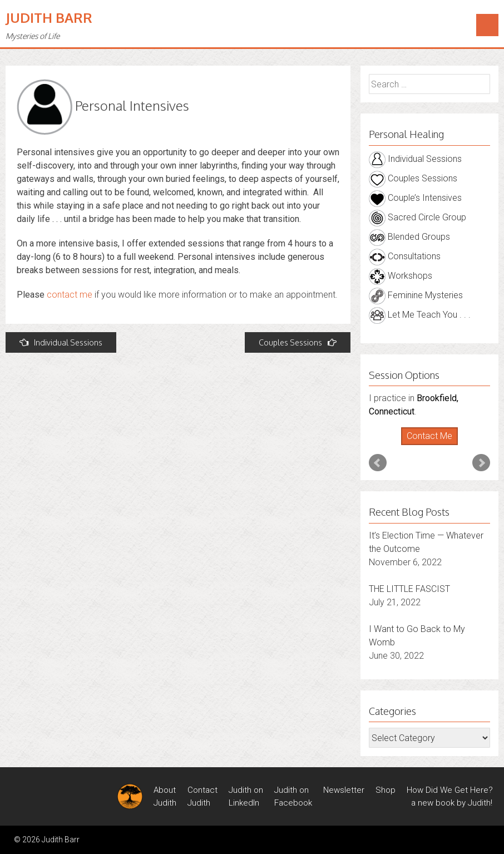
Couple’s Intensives (415, 198)
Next (481, 463)
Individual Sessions (61, 342)
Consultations (405, 256)
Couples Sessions (298, 342)
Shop (386, 790)
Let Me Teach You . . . (420, 315)
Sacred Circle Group (417, 217)
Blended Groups (409, 237)
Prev (378, 463)
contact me (70, 295)
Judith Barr (49, 18)
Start (425, 445)
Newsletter (344, 790)
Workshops (401, 276)
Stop (434, 445)
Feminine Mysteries (416, 295)
